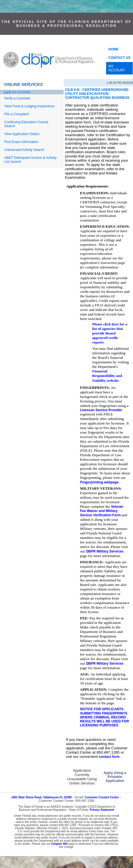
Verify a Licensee (17, 98)
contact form (109, 757)
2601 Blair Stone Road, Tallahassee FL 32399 (42, 797)
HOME (113, 49)
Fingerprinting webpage (99, 482)
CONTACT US (119, 58)
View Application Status (22, 134)
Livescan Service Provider (101, 410)
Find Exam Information (21, 142)
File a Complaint (17, 114)
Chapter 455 (59, 844)
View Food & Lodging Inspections (29, 106)
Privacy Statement (102, 810)
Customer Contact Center (102, 797)
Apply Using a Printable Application (115, 777)
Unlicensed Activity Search (24, 150)
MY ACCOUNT (117, 68)
